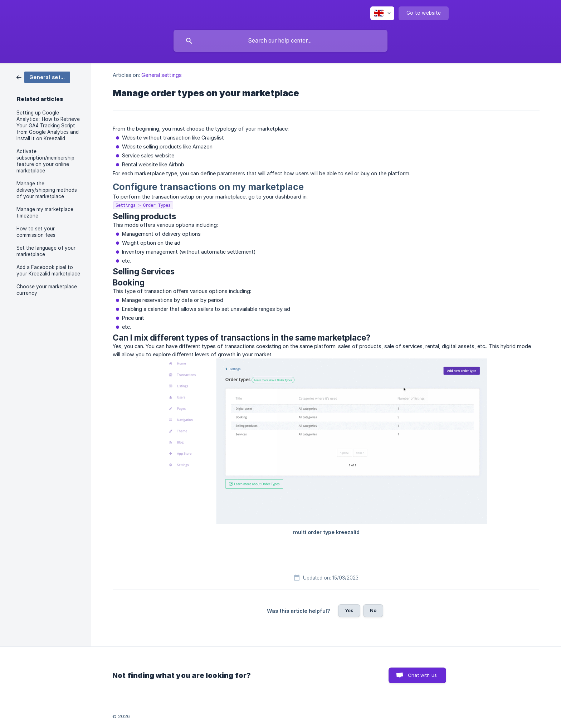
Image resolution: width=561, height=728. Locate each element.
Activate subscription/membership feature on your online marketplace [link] (45, 161)
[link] (43, 77)
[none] (382, 13)
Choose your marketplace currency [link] (47, 290)
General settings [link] (162, 75)
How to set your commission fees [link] (36, 232)
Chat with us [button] (422, 675)
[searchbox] (280, 41)
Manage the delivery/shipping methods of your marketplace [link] (47, 190)
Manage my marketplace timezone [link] (45, 212)
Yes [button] (349, 610)
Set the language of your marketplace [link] (46, 251)
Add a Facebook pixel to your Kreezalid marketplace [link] (48, 270)
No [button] (373, 610)
